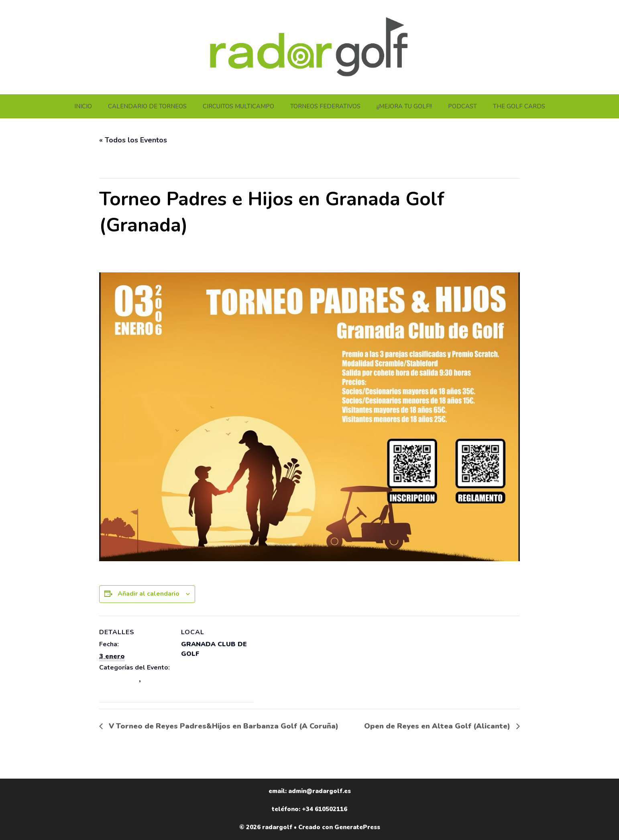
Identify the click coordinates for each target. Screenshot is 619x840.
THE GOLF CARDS (519, 106)
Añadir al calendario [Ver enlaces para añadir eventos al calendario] (149, 594)
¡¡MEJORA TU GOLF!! (404, 106)
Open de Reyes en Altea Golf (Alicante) (438, 726)
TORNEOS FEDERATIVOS (325, 106)
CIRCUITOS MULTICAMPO (238, 106)
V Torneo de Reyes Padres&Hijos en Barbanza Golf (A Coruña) (223, 726)
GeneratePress (357, 827)
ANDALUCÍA (119, 680)
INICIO (83, 106)
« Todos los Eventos (133, 140)
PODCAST (462, 106)
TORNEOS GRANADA (133, 689)
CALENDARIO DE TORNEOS (147, 106)
